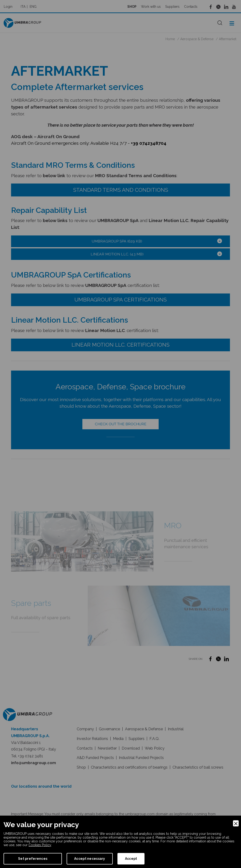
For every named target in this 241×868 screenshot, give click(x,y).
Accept (131, 859)
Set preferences (33, 859)
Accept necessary (90, 859)
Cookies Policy (40, 845)
